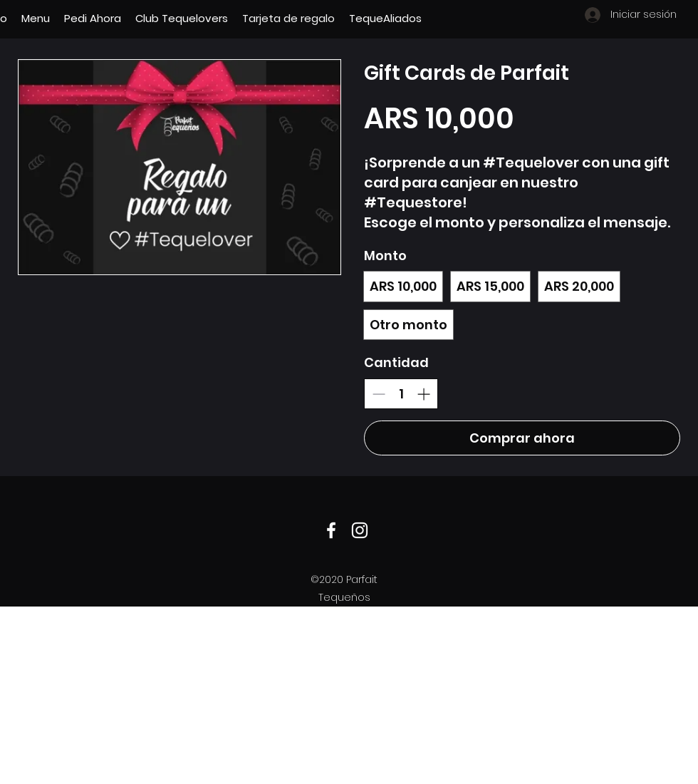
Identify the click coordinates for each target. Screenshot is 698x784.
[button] (36, 19)
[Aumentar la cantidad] (423, 394)
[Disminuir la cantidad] (379, 394)
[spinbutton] (401, 394)
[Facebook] (331, 530)
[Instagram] (360, 530)
